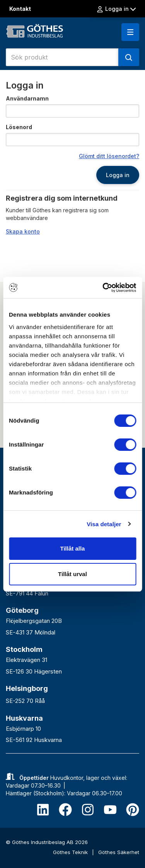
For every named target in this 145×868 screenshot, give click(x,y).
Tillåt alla (73, 548)
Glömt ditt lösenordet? (109, 156)
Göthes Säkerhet (119, 852)
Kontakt (20, 9)
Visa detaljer (104, 524)
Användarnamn (27, 98)
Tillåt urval (72, 574)
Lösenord (19, 127)
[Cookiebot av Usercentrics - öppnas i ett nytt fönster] (103, 288)
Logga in (116, 9)
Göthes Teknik (71, 852)
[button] (130, 32)
